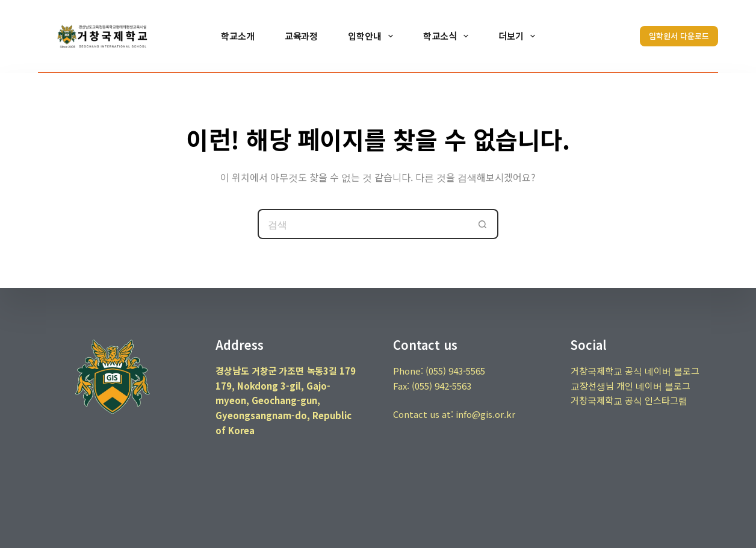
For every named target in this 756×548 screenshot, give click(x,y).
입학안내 (373, 36)
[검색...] (363, 224)
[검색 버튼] (483, 224)
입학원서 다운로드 (679, 36)
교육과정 (302, 36)
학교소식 (448, 36)
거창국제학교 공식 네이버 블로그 (635, 371)
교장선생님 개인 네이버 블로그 (631, 386)
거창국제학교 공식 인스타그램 (629, 400)
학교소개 (238, 36)
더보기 (519, 36)
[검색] (611, 36)
